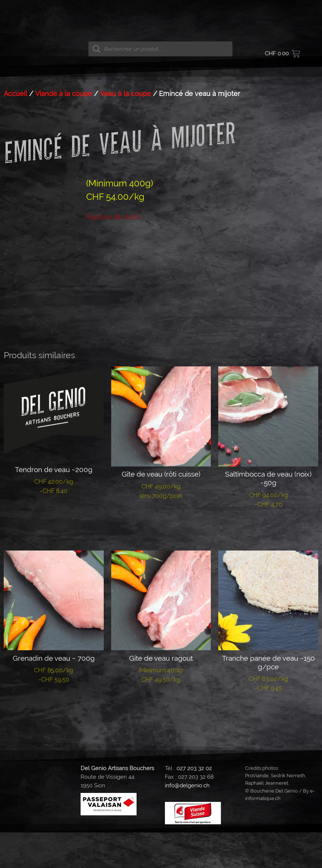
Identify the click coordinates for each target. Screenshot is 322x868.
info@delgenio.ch (187, 821)
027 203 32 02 (194, 804)
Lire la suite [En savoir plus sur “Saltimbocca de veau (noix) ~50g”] (268, 563)
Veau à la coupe (126, 94)
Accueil (15, 94)
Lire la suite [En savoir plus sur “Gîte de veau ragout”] (161, 738)
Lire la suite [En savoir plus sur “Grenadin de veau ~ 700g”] (54, 738)
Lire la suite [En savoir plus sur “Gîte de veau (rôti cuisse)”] (161, 554)
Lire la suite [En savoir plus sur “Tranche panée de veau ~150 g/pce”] (268, 747)
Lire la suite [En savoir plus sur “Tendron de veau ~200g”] (54, 549)
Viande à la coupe (64, 94)
